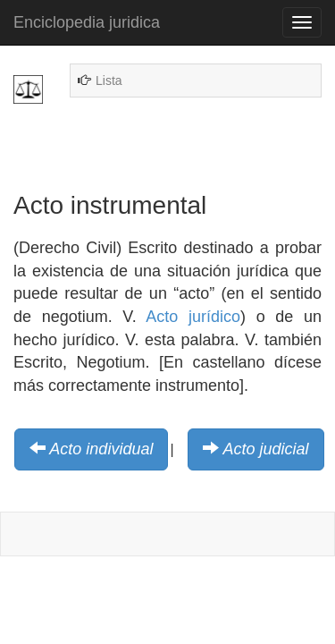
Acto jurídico (193, 317)
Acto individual (101, 449)
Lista (109, 80)
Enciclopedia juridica (87, 22)
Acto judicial (266, 449)
